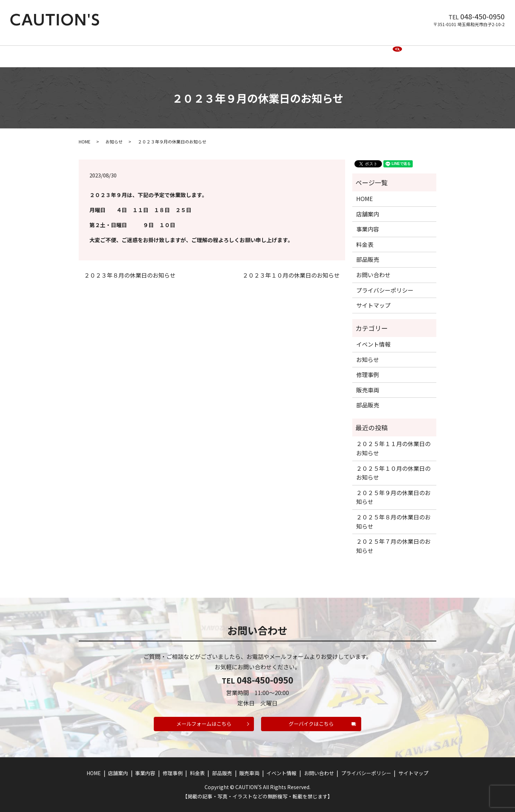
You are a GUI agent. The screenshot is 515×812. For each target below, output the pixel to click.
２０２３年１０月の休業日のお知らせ (291, 269)
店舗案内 (147, 50)
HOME (120, 50)
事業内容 (177, 50)
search (397, 50)
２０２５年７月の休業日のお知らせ (393, 540)
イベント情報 (327, 50)
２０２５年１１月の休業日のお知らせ (393, 442)
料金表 (235, 50)
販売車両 (292, 50)
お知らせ (114, 135)
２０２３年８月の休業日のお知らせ (130, 269)
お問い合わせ (367, 50)
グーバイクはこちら (311, 721)
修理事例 (207, 50)
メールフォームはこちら (204, 721)
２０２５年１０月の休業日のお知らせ (393, 467)
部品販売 (262, 50)
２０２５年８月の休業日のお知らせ (393, 515)
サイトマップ (373, 299)
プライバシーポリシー (385, 284)
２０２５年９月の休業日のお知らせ (393, 491)
